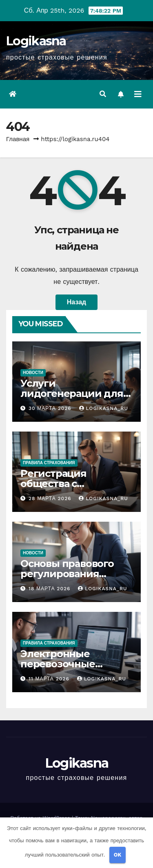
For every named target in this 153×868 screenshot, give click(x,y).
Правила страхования (49, 463)
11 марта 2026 (50, 679)
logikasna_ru (104, 408)
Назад (76, 302)
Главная (18, 139)
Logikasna (36, 41)
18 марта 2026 (50, 589)
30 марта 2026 (51, 408)
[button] (103, 94)
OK (118, 855)
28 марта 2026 (51, 498)
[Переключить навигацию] (138, 94)
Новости (33, 373)
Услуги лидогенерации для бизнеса (72, 393)
